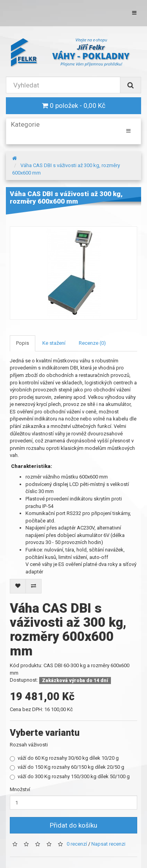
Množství (20, 789)
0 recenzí (77, 844)
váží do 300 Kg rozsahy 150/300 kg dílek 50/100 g (70, 777)
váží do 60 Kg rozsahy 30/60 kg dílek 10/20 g (64, 758)
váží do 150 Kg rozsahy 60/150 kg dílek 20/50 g (67, 767)
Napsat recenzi (108, 844)
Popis (23, 343)
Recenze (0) (92, 343)
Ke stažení (54, 343)
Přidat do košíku (73, 825)
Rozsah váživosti (29, 745)
